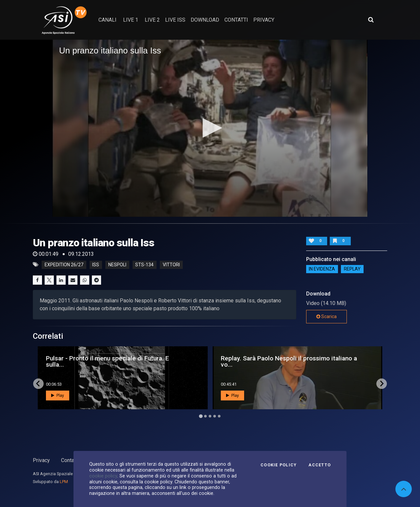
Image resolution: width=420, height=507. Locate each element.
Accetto (320, 465)
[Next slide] (382, 384)
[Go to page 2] (205, 416)
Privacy (41, 460)
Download (205, 20)
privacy (264, 20)
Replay (352, 269)
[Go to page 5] (219, 416)
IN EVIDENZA (322, 269)
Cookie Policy (279, 465)
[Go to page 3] (210, 416)
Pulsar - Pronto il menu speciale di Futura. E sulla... (107, 361)
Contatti (70, 460)
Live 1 (131, 20)
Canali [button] (107, 20)
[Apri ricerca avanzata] (371, 20)
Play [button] (58, 395)
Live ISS (175, 20)
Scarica (326, 316)
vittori (171, 265)
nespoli (117, 265)
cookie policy (103, 476)
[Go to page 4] (215, 416)
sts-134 (144, 265)
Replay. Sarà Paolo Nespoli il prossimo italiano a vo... (289, 361)
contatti (236, 20)
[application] (210, 128)
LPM (64, 482)
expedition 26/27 (64, 265)
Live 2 (152, 20)
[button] (210, 128)
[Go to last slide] (38, 384)
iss (96, 265)
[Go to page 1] (201, 416)
